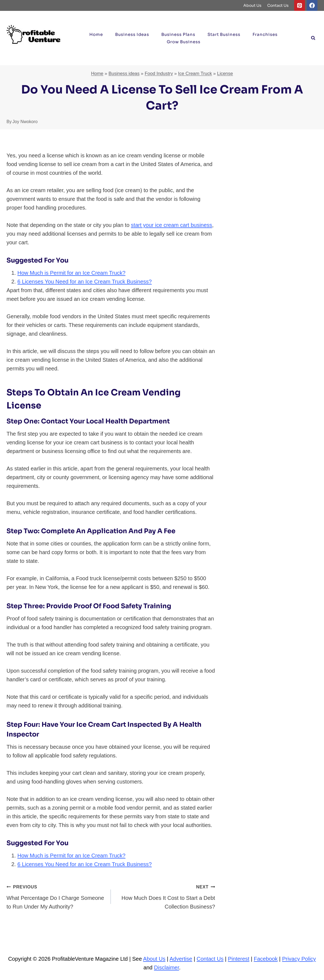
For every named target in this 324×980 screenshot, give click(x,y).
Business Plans (178, 34)
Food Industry (159, 74)
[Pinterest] (300, 5)
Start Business (224, 34)
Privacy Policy (299, 959)
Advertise (181, 959)
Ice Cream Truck (195, 74)
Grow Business (184, 42)
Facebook (266, 959)
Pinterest (239, 959)
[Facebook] (312, 5)
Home (96, 34)
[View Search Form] (313, 38)
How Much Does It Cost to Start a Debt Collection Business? (166, 896)
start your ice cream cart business (172, 225)
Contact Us (278, 5)
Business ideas (132, 34)
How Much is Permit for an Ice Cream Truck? (71, 273)
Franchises (265, 34)
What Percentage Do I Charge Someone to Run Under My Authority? (56, 896)
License (225, 74)
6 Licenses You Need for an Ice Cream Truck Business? (85, 282)
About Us (252, 5)
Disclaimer (166, 967)
